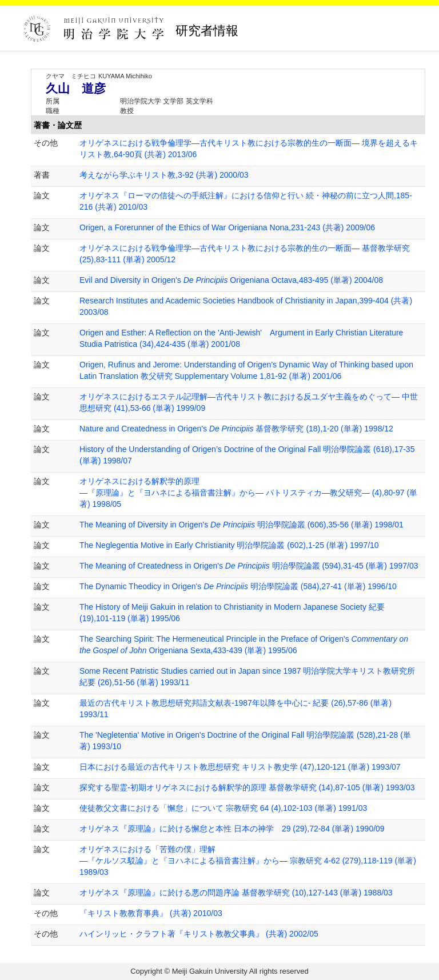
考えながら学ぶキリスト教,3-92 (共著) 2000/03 (164, 175)
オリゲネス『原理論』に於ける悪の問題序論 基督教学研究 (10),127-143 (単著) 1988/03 (236, 893)
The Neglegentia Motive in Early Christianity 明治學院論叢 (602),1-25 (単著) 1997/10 (229, 545)
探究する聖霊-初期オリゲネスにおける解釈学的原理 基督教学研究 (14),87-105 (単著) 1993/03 (247, 787)
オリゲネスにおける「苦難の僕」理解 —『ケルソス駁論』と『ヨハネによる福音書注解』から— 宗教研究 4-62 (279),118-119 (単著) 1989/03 (248, 861)
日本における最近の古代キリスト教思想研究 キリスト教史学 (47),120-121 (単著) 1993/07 (240, 767)
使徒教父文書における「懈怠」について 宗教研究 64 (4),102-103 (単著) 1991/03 (223, 808)
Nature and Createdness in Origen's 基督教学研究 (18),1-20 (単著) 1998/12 (236, 429)
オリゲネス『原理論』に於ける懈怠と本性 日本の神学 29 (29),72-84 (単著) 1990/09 (232, 829)
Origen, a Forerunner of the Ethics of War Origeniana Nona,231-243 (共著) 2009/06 (227, 227)
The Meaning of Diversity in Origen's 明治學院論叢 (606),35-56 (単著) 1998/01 (242, 525)
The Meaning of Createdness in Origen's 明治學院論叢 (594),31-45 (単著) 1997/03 (249, 566)
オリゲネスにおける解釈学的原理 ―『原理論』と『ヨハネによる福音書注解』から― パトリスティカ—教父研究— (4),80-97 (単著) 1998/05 (248, 493)
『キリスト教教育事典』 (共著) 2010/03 (151, 913)
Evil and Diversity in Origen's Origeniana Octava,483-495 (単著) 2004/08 (231, 280)
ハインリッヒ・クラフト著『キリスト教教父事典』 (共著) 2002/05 (199, 934)
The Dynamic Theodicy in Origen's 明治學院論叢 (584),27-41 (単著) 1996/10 (238, 586)
